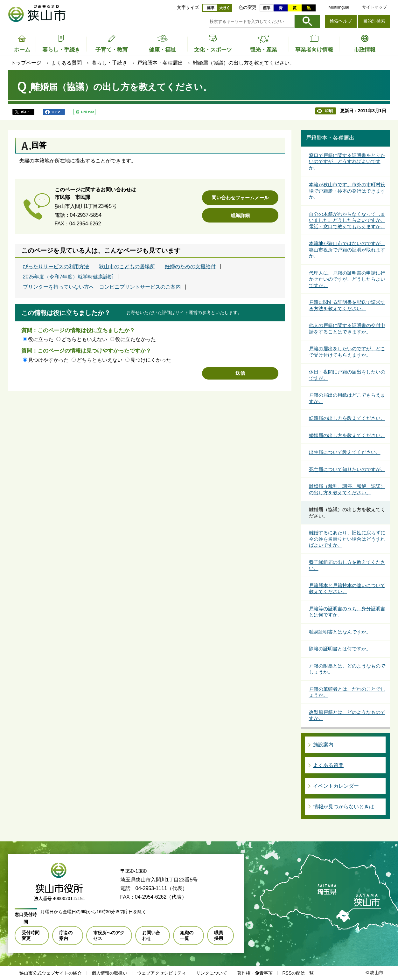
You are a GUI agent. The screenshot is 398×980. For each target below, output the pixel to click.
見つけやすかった (48, 360)
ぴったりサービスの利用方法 (56, 267)
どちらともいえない (84, 339)
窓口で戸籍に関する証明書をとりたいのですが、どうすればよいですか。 (347, 161)
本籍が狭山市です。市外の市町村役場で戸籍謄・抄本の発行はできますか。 (347, 191)
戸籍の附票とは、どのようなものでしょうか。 (347, 669)
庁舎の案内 (66, 935)
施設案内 (323, 745)
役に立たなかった (136, 339)
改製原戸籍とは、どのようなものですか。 (347, 715)
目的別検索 (374, 21)
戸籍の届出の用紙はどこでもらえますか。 (347, 398)
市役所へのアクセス (109, 935)
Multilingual (339, 7)
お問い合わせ (151, 935)
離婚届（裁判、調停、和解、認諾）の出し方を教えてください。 (347, 489)
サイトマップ (374, 7)
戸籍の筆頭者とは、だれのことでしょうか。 (347, 692)
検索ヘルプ (341, 21)
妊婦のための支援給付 (190, 267)
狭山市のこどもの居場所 (127, 267)
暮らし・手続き (109, 63)
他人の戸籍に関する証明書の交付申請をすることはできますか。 (347, 329)
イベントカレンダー (336, 786)
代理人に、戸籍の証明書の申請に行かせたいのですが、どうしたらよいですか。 (347, 279)
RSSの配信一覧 (298, 973)
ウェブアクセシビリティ (162, 973)
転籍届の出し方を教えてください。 (347, 418)
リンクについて (212, 973)
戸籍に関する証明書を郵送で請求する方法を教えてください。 (347, 305)
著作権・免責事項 (255, 973)
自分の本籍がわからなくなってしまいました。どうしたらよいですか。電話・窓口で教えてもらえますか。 (347, 220)
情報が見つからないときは (344, 807)
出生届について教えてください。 (345, 452)
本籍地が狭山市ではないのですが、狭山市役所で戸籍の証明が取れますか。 (347, 250)
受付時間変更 (31, 935)
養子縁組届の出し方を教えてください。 (347, 565)
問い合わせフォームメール (240, 198)
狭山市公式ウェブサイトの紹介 (51, 973)
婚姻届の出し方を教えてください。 (347, 435)
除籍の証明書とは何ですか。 (340, 649)
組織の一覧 (187, 935)
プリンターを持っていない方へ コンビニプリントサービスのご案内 (102, 287)
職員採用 (219, 935)
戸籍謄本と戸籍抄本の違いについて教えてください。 (347, 589)
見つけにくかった (151, 360)
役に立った (41, 339)
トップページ (26, 63)
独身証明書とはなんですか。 (340, 632)
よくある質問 (66, 63)
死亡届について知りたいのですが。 (347, 469)
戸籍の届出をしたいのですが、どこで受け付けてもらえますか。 (347, 352)
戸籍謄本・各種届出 (160, 63)
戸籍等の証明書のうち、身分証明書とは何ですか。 (347, 612)
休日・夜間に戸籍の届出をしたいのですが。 (347, 375)
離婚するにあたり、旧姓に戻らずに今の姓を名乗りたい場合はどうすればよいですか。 (347, 539)
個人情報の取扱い (109, 973)
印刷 (329, 111)
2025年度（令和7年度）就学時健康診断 (68, 277)
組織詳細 (240, 215)
